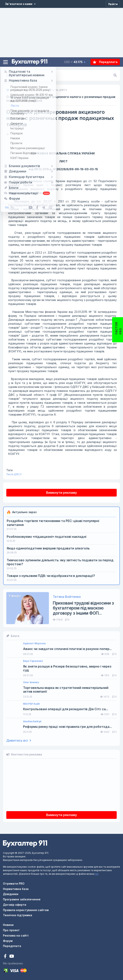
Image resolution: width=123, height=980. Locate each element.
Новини (8, 925)
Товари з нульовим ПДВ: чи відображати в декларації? (51, 576)
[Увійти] (113, 4)
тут (97, 874)
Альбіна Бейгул (32, 721)
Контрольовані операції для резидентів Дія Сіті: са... (66, 709)
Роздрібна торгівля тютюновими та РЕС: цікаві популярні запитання (53, 523)
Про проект (11, 930)
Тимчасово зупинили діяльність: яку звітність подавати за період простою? (60, 562)
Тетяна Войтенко (67, 597)
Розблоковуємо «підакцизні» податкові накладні (47, 537)
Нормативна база (16, 889)
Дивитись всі (19, 741)
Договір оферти (15, 905)
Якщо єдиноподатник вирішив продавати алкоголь (48, 548)
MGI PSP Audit (31, 704)
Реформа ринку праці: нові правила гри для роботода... (67, 727)
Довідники (11, 894)
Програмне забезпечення (22, 899)
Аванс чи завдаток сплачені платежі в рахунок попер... (67, 649)
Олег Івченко (31, 682)
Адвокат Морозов (34, 643)
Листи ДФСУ (14, 474)
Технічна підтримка (18, 915)
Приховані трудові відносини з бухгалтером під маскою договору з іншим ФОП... (83, 608)
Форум (8, 941)
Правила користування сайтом (26, 910)
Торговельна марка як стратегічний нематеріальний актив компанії (66, 690)
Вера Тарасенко (33, 661)
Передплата (105, 62)
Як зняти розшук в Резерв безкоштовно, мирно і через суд (67, 668)
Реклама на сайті (16, 935)
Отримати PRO (14, 884)
